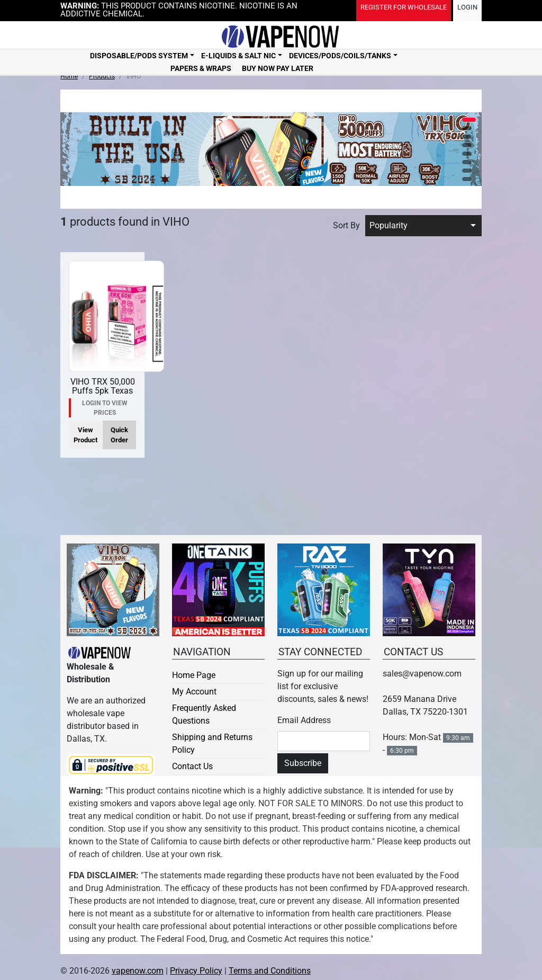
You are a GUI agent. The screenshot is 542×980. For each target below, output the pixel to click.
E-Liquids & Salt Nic (238, 56)
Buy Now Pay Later (278, 68)
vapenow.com (138, 971)
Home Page (194, 675)
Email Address (304, 720)
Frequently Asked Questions (204, 714)
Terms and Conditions (270, 971)
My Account (194, 692)
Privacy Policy (196, 971)
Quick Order (119, 435)
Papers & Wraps (201, 68)
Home (69, 76)
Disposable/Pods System (139, 56)
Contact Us (192, 766)
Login (467, 7)
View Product (85, 435)
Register (404, 7)
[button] (469, 120)
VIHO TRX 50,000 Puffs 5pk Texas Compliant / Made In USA (103, 396)
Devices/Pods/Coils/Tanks (340, 56)
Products (102, 76)
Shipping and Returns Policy (212, 743)
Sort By (346, 225)
